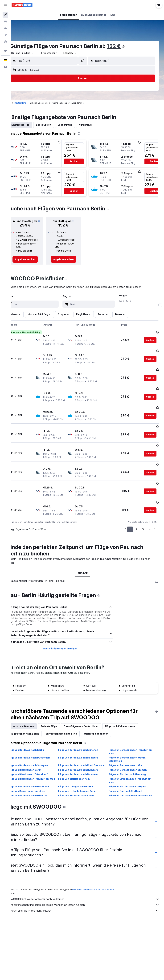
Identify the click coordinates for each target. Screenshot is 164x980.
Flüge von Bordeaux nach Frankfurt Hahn (85, 756)
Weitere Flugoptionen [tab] (106, 723)
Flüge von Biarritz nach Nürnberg (36, 783)
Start (18, 103)
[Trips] (5, 51)
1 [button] (130, 519)
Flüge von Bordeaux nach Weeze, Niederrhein (130, 748)
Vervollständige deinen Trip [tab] (71, 723)
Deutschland (30, 103)
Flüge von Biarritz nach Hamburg (130, 767)
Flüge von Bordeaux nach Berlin (36, 739)
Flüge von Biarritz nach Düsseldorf (38, 767)
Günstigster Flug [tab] (29, 125)
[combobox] (80, 53)
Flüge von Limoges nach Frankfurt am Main (133, 773)
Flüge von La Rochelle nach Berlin (84, 783)
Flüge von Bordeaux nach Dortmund (38, 779)
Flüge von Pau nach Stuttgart (128, 783)
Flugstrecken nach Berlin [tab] (34, 723)
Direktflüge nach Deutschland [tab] (91, 716)
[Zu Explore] (5, 42)
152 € (123, 46)
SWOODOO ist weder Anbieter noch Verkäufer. (89, 888)
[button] (5, 5)
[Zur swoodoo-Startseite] (22, 5)
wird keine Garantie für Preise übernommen (103, 879)
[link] (34, 263)
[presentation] (133, 47)
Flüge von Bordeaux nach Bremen (131, 762)
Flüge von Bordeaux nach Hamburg (85, 747)
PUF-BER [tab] (88, 562)
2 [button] (136, 519)
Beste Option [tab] (53, 125)
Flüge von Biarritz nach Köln (80, 771)
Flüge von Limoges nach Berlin (82, 779)
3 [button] (143, 519)
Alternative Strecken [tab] (32, 716)
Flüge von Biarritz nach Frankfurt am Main (39, 773)
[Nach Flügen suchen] (5, 15)
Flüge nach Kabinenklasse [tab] (130, 716)
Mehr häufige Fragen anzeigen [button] (66, 638)
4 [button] (150, 519)
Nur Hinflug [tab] (95, 125)
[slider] (160, 309)
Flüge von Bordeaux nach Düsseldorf (39, 747)
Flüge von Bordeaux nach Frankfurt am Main (134, 741)
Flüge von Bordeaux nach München (85, 739)
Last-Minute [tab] (75, 125)
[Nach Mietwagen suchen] (5, 28)
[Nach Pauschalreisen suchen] (5, 35)
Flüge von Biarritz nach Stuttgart (130, 779)
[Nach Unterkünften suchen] (5, 22)
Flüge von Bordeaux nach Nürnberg (85, 762)
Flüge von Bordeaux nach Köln (129, 755)
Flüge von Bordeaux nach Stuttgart (38, 755)
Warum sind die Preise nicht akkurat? (89, 900)
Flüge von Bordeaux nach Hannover (85, 767)
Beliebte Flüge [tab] (59, 716)
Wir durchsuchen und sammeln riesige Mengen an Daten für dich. (89, 894)
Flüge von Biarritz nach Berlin (34, 762)
